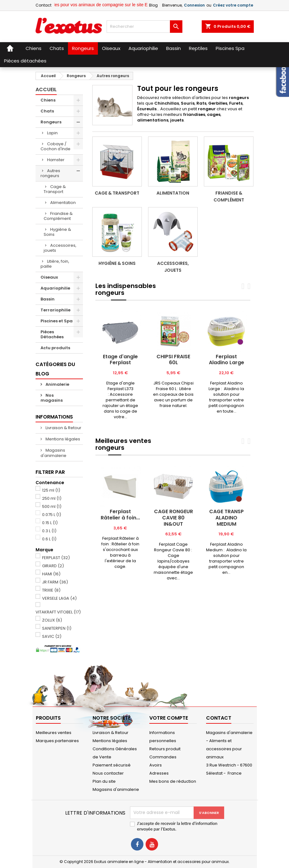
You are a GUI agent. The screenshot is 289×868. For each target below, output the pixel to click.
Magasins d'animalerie (53, 453)
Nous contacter (108, 773)
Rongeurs (51, 122)
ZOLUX (52, 620)
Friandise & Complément (58, 216)
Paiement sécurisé (112, 765)
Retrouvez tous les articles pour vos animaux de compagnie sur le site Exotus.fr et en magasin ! (116, 5)
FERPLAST (56, 558)
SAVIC (52, 636)
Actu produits (55, 348)
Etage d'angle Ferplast (120, 360)
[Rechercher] (144, 27)
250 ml (52, 498)
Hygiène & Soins (57, 232)
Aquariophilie (55, 288)
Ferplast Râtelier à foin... (120, 515)
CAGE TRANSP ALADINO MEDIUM (226, 518)
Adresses (159, 773)
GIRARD (53, 566)
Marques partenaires (57, 741)
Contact (43, 5)
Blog (153, 5)
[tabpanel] (120, 366)
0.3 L (49, 531)
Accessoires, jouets (60, 248)
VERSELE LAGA (59, 598)
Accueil (46, 89)
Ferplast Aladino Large (226, 360)
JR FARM (55, 582)
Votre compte (169, 718)
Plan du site (104, 781)
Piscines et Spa (57, 321)
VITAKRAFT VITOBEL (58, 612)
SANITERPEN (57, 628)
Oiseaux (49, 277)
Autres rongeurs (50, 173)
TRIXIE (51, 590)
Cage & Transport (55, 189)
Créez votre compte (233, 5)
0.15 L (50, 523)
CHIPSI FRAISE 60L (173, 360)
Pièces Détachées (52, 334)
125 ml (51, 490)
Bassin (48, 299)
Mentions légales (62, 439)
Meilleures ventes (54, 733)
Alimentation (63, 203)
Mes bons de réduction (173, 781)
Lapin (52, 133)
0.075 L (52, 515)
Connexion (194, 5)
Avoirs (156, 765)
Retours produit (165, 749)
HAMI (51, 574)
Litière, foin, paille (55, 264)
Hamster (56, 160)
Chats (47, 111)
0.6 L (49, 539)
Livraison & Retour (63, 428)
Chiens (48, 100)
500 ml (52, 506)
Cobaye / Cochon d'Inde (55, 146)
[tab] (103, 300)
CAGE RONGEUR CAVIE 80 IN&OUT (173, 518)
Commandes (163, 757)
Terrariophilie (55, 310)
